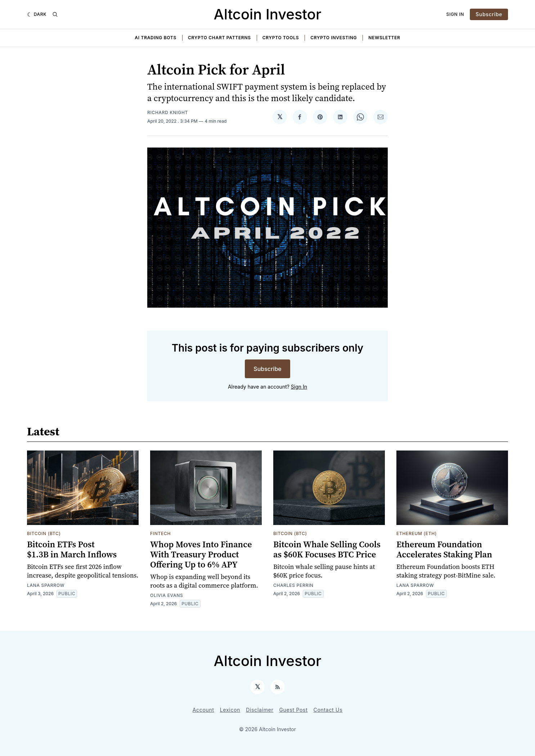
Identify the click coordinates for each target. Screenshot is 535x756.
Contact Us (328, 710)
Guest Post (293, 710)
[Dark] (37, 14)
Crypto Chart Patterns (219, 38)
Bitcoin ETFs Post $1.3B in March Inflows (72, 549)
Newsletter (384, 38)
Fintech (160, 533)
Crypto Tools (281, 38)
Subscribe (489, 14)
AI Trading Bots (156, 38)
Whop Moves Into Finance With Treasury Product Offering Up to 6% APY (201, 554)
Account (203, 710)
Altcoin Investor (268, 14)
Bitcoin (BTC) (44, 533)
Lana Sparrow (46, 585)
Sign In (455, 14)
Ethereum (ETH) (417, 533)
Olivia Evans (167, 595)
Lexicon (230, 710)
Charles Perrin (293, 585)
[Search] (55, 14)
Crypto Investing (334, 38)
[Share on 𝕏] (280, 117)
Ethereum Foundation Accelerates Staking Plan (444, 549)
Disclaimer (260, 710)
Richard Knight (168, 112)
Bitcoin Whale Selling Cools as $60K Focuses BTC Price (327, 549)
